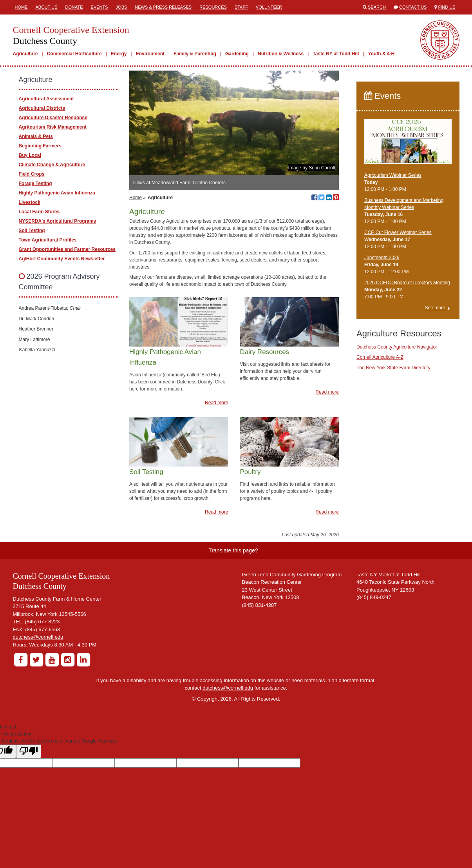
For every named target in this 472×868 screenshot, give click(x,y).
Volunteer (269, 7)
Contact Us (413, 7)
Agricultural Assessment (46, 99)
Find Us (447, 7)
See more (435, 308)
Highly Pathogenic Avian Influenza (57, 193)
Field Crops (32, 174)
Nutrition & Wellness (281, 54)
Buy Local (30, 155)
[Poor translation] (29, 751)
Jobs (122, 7)
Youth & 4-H (381, 54)
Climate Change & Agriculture (52, 165)
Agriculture (25, 54)
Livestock (30, 202)
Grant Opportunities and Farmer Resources (67, 249)
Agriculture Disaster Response (53, 118)
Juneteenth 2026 (382, 258)
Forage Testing (35, 183)
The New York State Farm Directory (393, 368)
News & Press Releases (163, 7)
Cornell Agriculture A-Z (380, 357)
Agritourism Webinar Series (393, 175)
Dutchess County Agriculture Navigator (397, 347)
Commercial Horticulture (74, 54)
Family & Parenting (195, 54)
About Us (47, 7)
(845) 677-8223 (42, 622)
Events (99, 7)
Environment (150, 54)
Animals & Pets (36, 136)
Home (21, 7)
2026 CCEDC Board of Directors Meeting (407, 283)
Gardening (237, 54)
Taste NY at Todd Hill (336, 54)
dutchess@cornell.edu (38, 637)
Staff (241, 7)
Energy (119, 54)
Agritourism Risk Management (53, 127)
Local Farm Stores (39, 212)
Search (377, 7)
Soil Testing (32, 231)
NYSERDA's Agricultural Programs (58, 221)
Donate (74, 7)
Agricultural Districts (42, 108)
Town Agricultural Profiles (48, 240)
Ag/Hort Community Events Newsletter (62, 259)
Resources (213, 7)
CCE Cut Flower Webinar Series (398, 232)
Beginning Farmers (40, 146)
